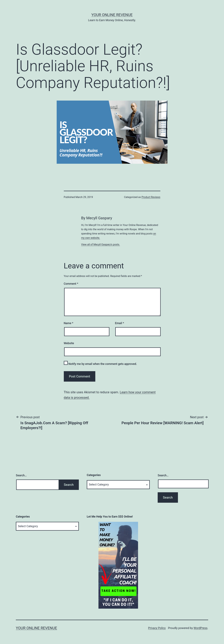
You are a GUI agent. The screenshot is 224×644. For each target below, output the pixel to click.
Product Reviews (151, 197)
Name (69, 323)
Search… (21, 475)
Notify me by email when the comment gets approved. (100, 363)
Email (119, 323)
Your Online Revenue (112, 15)
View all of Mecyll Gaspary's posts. (101, 244)
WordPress (200, 628)
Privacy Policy (157, 628)
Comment (71, 284)
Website (69, 343)
